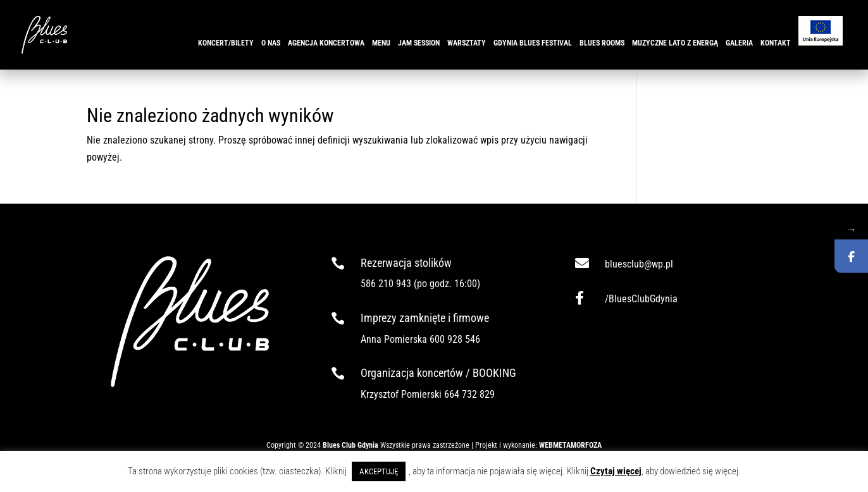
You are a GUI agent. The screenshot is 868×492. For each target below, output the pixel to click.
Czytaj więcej (616, 471)
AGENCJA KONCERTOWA (326, 43)
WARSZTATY (467, 43)
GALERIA (739, 43)
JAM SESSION (419, 43)
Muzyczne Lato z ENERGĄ (675, 43)
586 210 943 (386, 284)
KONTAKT (776, 43)
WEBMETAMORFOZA (570, 445)
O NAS (271, 43)
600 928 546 (455, 339)
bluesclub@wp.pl (639, 264)
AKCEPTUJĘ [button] (379, 471)
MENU (381, 43)
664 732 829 (469, 394)
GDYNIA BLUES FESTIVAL (533, 43)
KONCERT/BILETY (226, 43)
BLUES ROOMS (602, 43)
